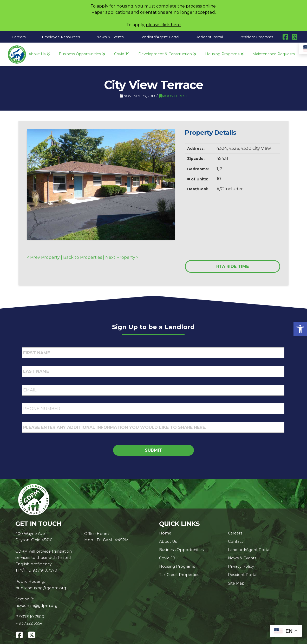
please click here (163, 25)
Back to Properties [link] (83, 257)
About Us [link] (168, 541)
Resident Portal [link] (243, 575)
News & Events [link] (242, 558)
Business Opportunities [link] (181, 550)
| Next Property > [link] (120, 257)
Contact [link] (236, 541)
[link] (300, 329)
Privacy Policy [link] (241, 566)
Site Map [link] (236, 583)
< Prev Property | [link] (45, 257)
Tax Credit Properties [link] (179, 575)
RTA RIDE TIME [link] (233, 266)
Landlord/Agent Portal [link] (249, 550)
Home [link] (165, 533)
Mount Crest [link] (173, 96)
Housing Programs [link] (177, 566)
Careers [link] (235, 533)
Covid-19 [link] (167, 558)
